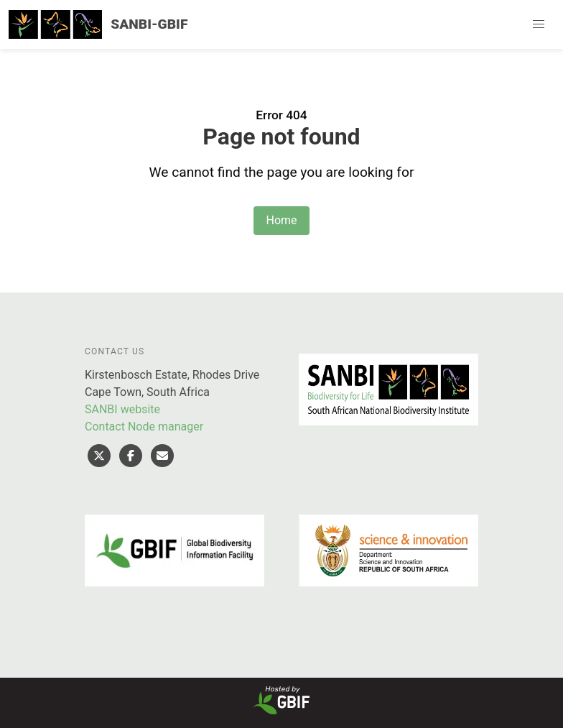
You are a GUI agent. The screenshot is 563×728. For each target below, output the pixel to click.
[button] (539, 24)
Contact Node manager (144, 427)
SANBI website (122, 409)
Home (281, 220)
